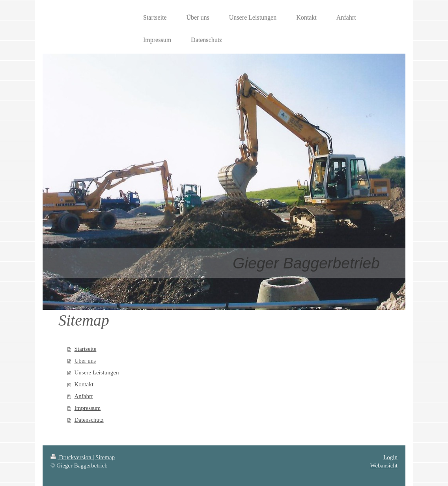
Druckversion (72, 457)
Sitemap (105, 457)
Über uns (85, 361)
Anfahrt (84, 396)
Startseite (86, 349)
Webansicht (384, 466)
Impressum (88, 408)
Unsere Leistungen (97, 372)
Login (390, 457)
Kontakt (84, 384)
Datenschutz (89, 420)
